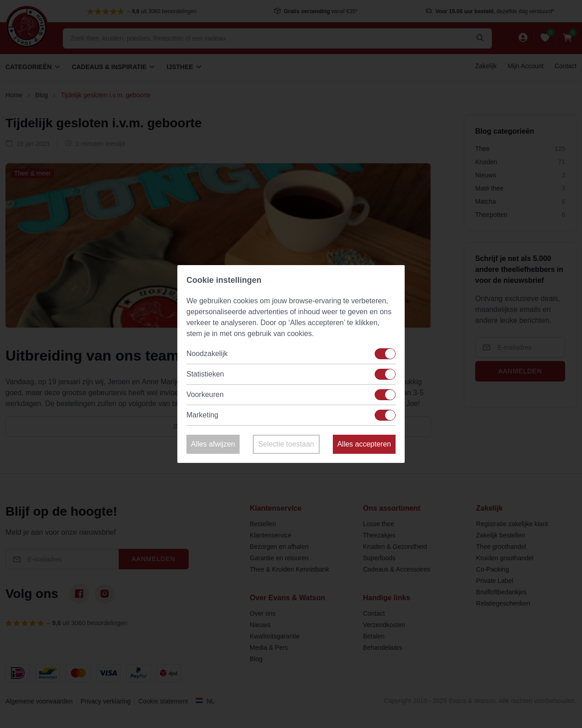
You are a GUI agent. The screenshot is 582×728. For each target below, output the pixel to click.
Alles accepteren (364, 444)
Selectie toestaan (286, 444)
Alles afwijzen (213, 444)
